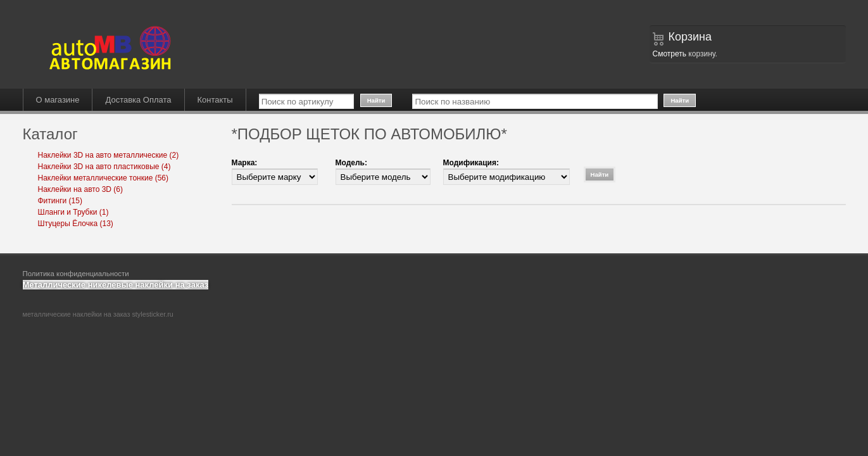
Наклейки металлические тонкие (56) (104, 178)
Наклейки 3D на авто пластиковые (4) (104, 167)
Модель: (351, 163)
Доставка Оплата (138, 100)
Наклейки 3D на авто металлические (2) (109, 155)
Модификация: (471, 163)
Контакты (215, 100)
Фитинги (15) (60, 201)
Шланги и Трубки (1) (73, 212)
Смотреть (670, 54)
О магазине (58, 100)
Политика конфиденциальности (76, 274)
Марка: (245, 163)
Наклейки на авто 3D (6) (81, 189)
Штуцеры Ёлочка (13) (76, 224)
